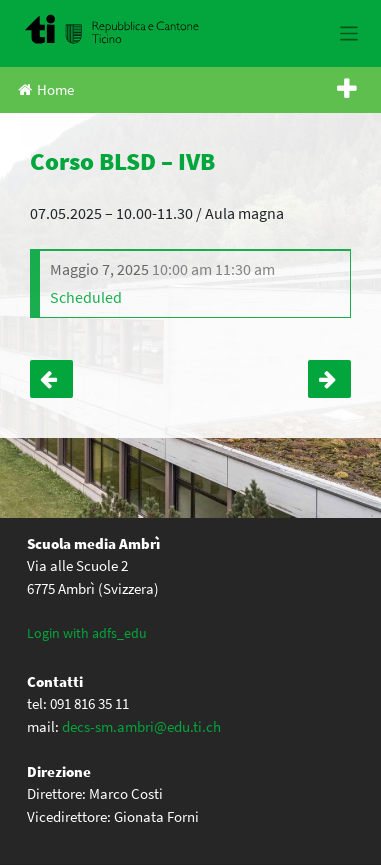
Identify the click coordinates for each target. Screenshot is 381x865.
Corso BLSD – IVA (51, 379)
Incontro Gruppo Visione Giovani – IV (329, 379)
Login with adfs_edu (87, 633)
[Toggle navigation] (349, 33)
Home (46, 89)
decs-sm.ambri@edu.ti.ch (141, 726)
